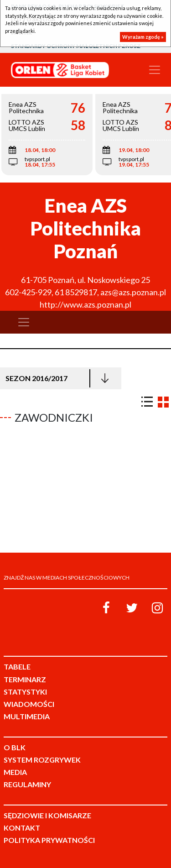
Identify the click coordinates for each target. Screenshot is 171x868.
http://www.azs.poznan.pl (85, 304)
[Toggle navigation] (155, 70)
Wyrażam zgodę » (143, 37)
